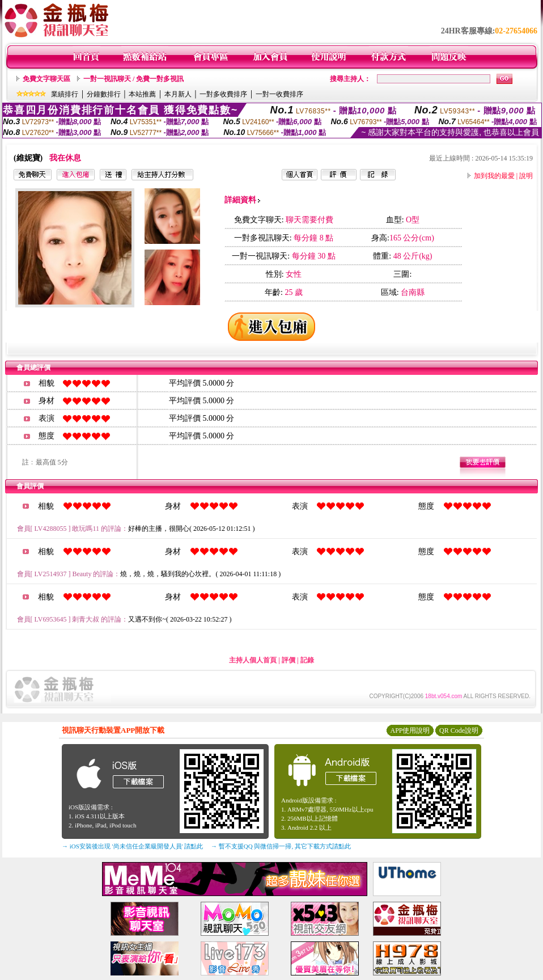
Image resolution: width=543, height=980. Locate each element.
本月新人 (178, 94)
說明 (526, 176)
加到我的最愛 (494, 176)
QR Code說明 (459, 730)
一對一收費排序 (279, 94)
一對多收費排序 (223, 94)
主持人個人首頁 (253, 660)
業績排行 (65, 94)
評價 (289, 660)
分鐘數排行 (104, 94)
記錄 (307, 660)
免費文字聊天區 (46, 79)
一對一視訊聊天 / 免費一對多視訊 (133, 79)
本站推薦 (142, 94)
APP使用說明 (410, 730)
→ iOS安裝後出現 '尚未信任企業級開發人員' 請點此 (132, 846)
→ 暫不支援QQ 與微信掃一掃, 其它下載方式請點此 (281, 846)
